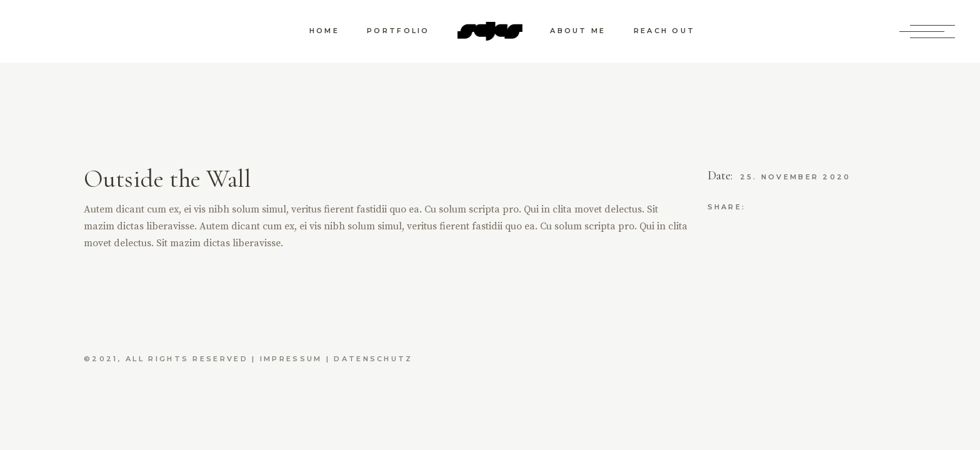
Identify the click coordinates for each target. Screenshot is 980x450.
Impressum (291, 359)
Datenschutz (373, 359)
